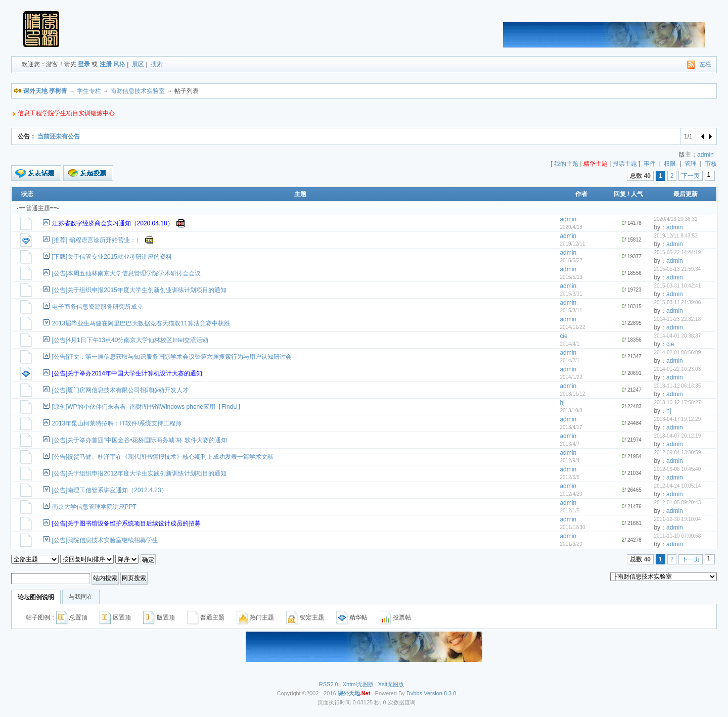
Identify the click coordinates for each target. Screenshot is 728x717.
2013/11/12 (572, 394)
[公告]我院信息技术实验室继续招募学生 (105, 540)
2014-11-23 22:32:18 (677, 319)
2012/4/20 (571, 494)
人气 (637, 194)
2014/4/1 (570, 344)
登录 (84, 64)
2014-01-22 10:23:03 (677, 369)
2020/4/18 (571, 227)
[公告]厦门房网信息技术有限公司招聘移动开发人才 (121, 390)
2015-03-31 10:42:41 (677, 286)
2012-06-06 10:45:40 (677, 469)
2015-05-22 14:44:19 (677, 252)
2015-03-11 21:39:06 (677, 302)
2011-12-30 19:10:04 (677, 519)
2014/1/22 (571, 377)
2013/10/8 (571, 411)
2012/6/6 (570, 477)
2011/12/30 (572, 527)
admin (706, 155)
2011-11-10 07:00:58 (677, 536)
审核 (711, 164)
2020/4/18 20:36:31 (675, 219)
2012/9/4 (570, 461)
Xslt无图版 (391, 684)
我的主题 (566, 164)
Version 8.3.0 (440, 693)
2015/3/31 (571, 294)
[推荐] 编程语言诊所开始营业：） (97, 240)
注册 (106, 64)
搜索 (157, 64)
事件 (650, 164)
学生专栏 (89, 91)
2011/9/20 (571, 544)
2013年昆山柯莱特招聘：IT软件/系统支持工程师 (117, 423)
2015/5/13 (571, 277)
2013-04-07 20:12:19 (677, 436)
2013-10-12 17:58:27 (677, 402)
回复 (620, 194)
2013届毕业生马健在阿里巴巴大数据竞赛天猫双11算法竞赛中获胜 (141, 323)
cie (563, 336)
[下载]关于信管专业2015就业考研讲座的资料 (112, 257)
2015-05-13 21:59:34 (677, 269)
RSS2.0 (329, 684)
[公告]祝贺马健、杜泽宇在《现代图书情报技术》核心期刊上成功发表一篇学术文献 (163, 457)
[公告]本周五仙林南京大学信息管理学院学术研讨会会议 (127, 273)
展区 (138, 64)
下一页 (691, 176)
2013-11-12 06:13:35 (677, 386)
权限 (670, 164)
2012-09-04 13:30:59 (677, 452)
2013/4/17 (571, 427)
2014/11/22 (572, 327)
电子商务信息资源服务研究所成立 (98, 307)
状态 (27, 194)
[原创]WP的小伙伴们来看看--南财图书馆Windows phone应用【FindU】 (148, 407)
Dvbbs (414, 693)
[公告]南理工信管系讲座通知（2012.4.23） (110, 490)
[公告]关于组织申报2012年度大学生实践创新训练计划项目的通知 (139, 473)
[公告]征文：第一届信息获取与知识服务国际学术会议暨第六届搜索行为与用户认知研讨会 (172, 357)
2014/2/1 (570, 361)
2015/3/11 (571, 310)
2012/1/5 (570, 511)
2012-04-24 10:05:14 (677, 486)
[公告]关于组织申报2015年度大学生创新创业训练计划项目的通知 (139, 290)
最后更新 (686, 194)
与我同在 (81, 597)
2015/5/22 (571, 260)
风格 (119, 64)
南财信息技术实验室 (138, 91)
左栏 (705, 64)
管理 (691, 164)
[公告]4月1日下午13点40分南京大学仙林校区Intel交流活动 (130, 340)
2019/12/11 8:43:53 (675, 236)
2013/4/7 (570, 444)
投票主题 (625, 164)
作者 (581, 194)
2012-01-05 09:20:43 (677, 503)
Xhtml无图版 (358, 684)
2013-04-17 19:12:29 (677, 419)
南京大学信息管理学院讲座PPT (94, 507)
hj (562, 403)
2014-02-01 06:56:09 (677, 352)
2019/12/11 (572, 244)
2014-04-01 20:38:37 (677, 336)
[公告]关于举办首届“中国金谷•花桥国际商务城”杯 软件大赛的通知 (140, 440)
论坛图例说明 (36, 597)
